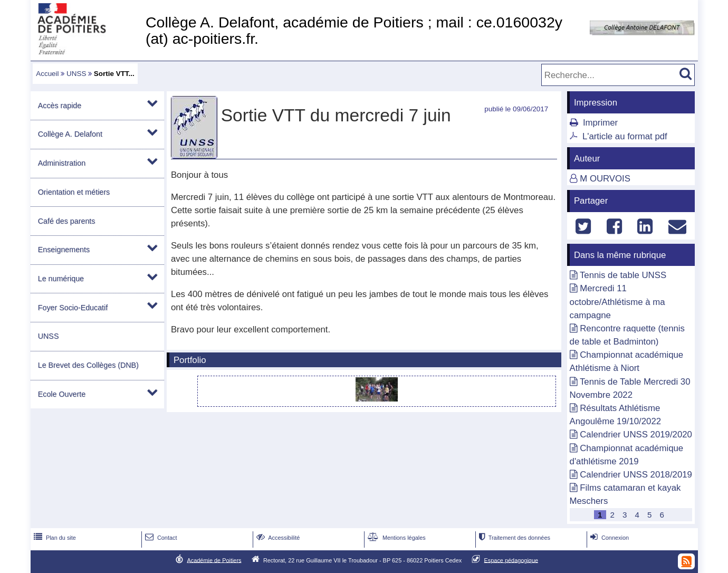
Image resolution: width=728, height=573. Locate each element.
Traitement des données (514, 538)
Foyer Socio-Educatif (73, 308)
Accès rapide (60, 106)
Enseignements (64, 250)
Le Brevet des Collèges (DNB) (88, 365)
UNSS (76, 74)
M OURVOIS (605, 179)
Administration (62, 163)
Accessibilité (277, 538)
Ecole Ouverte (62, 394)
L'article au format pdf (625, 136)
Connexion (609, 538)
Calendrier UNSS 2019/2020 (636, 434)
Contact (160, 538)
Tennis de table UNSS (623, 275)
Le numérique (61, 279)
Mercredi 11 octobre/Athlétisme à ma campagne (617, 302)
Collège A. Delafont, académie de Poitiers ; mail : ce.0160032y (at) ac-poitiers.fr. (354, 30)
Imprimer (600, 123)
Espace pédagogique (511, 560)
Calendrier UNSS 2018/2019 (636, 475)
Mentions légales (396, 538)
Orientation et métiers (74, 192)
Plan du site (54, 538)
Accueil (47, 74)
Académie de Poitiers (214, 560)
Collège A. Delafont (70, 134)
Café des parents (67, 221)
